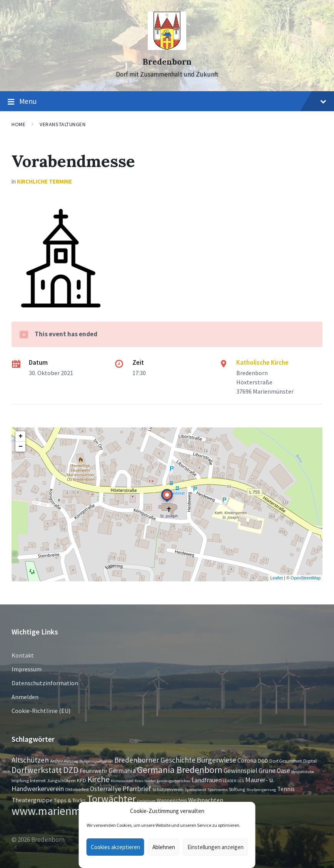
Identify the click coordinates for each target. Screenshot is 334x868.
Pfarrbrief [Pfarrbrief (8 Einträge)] (137, 789)
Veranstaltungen (63, 124)
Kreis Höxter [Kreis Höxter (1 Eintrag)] (145, 781)
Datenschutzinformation (45, 683)
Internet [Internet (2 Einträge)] (38, 780)
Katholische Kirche (262, 362)
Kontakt (23, 655)
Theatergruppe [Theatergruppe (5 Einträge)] (32, 800)
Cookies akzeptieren (115, 847)
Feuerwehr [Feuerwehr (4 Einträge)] (94, 771)
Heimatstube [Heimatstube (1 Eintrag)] (303, 772)
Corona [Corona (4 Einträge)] (247, 760)
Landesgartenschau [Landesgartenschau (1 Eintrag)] (174, 781)
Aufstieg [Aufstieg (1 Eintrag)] (71, 761)
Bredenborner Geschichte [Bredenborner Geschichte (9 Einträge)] (155, 760)
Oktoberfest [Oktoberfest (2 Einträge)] (77, 789)
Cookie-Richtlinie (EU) (41, 711)
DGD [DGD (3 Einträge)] (263, 761)
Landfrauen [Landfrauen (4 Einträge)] (207, 780)
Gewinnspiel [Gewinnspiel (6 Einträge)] (240, 771)
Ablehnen (164, 847)
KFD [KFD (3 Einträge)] (82, 780)
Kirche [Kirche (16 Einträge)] (99, 779)
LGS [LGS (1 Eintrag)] (241, 781)
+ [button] (21, 436)
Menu (167, 102)
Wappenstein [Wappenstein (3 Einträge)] (172, 800)
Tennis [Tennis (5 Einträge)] (286, 789)
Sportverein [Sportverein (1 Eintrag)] (218, 790)
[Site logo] (167, 48)
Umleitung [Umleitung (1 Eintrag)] (146, 801)
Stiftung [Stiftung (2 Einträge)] (237, 789)
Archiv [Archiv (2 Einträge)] (56, 761)
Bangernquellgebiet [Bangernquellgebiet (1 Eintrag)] (96, 761)
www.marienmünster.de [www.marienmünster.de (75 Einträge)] (68, 811)
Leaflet (276, 578)
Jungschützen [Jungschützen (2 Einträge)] (61, 780)
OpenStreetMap (306, 578)
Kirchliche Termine (44, 181)
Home (18, 124)
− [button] (21, 447)
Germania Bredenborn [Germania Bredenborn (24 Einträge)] (180, 770)
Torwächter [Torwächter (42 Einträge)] (111, 799)
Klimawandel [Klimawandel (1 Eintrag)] (122, 781)
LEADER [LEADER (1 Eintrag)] (230, 781)
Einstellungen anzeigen (215, 847)
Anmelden (25, 697)
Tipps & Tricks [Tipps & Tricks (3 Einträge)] (70, 800)
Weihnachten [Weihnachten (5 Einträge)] (206, 800)
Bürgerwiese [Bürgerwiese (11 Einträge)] (216, 760)
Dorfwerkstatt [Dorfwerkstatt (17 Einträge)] (37, 770)
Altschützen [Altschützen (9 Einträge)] (30, 760)
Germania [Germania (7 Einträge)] (122, 771)
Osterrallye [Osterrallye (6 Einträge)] (106, 789)
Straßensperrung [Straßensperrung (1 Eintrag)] (261, 790)
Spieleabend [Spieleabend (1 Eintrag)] (195, 790)
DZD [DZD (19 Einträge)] (71, 770)
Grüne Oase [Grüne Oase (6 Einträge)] (274, 771)
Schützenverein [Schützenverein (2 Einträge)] (168, 789)
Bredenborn (167, 62)
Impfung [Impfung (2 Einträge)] (20, 780)
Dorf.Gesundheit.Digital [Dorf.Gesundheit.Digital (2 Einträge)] (293, 761)
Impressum (27, 669)
